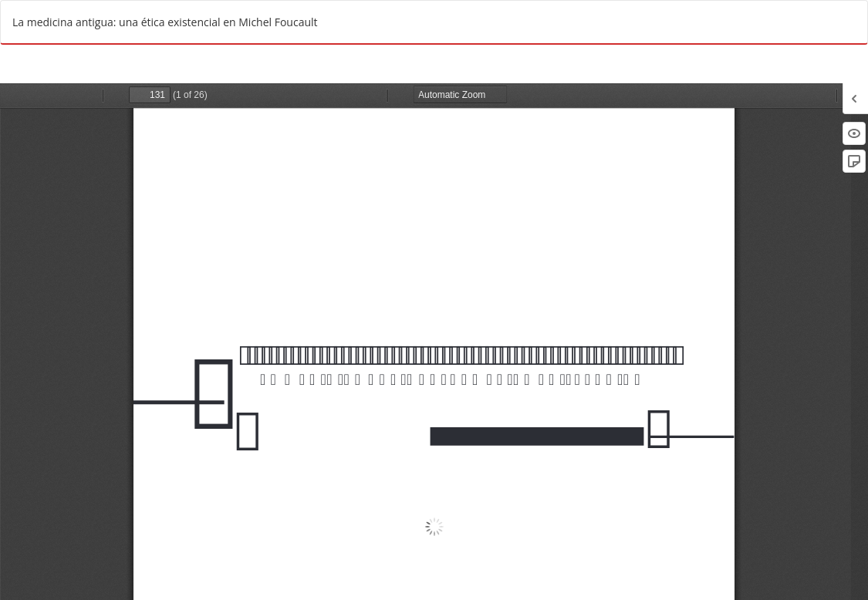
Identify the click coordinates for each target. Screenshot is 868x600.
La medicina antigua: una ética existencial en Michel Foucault (165, 22)
